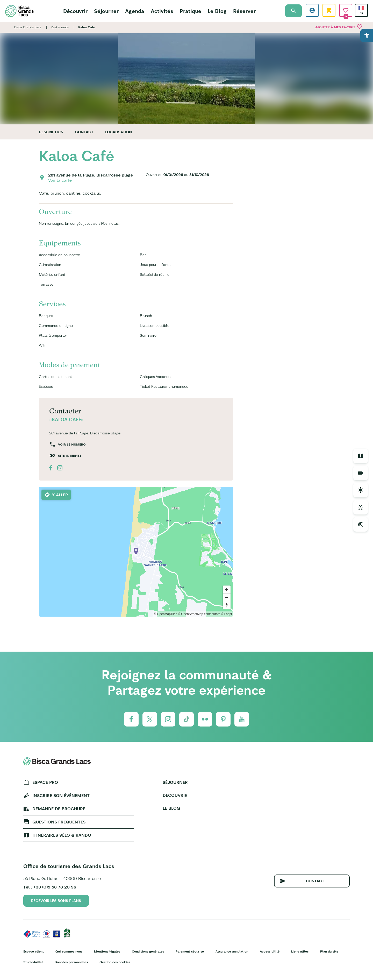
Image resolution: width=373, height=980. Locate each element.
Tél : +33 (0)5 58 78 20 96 (50, 887)
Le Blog (217, 11)
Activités (162, 11)
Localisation (119, 132)
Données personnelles (71, 962)
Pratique (191, 11)
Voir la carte (60, 180)
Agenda (135, 11)
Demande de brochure (59, 809)
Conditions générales (148, 951)
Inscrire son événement (61, 795)
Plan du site (329, 951)
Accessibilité (270, 951)
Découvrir (75, 11)
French (361, 8)
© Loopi (226, 614)
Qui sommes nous (69, 951)
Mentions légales (107, 951)
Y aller (60, 495)
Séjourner (106, 11)
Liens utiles (300, 951)
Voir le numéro (72, 444)
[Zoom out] (227, 597)
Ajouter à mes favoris (339, 27)
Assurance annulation (232, 951)
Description (51, 132)
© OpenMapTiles (166, 614)
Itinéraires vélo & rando (62, 835)
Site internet (70, 456)
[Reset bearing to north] (227, 605)
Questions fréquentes (59, 822)
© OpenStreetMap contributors (199, 614)
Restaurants (60, 27)
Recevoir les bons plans (56, 901)
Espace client (34, 951)
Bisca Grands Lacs (28, 27)
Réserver (244, 11)
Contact (84, 132)
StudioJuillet (33, 962)
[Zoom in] (227, 589)
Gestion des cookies (115, 962)
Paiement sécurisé (190, 951)
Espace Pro (45, 782)
